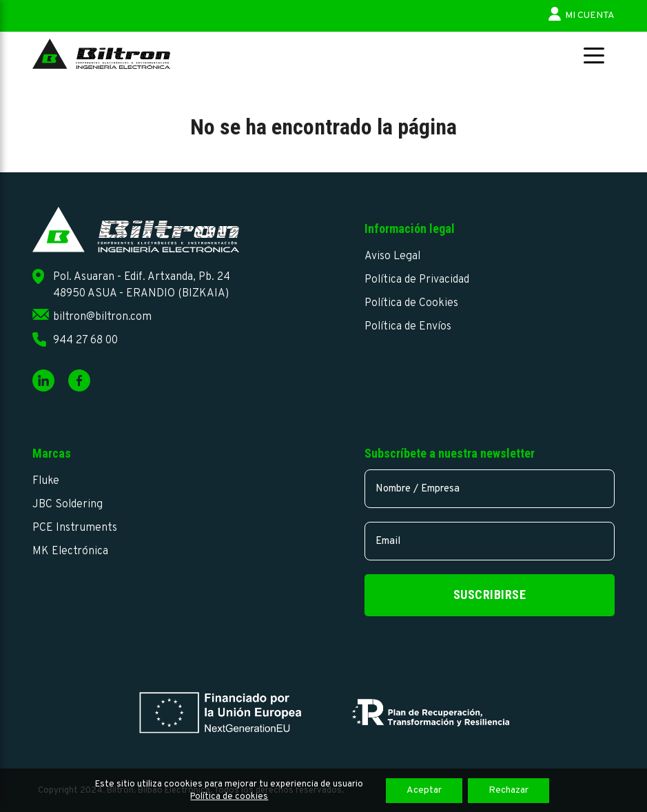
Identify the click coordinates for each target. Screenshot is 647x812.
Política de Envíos (408, 327)
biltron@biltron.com (102, 317)
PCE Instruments (75, 528)
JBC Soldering (68, 505)
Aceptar (424, 790)
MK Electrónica (70, 551)
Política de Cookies (411, 303)
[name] (490, 489)
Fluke (46, 481)
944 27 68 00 (85, 341)
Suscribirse (490, 595)
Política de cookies (229, 797)
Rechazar (509, 790)
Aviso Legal (392, 256)
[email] (490, 541)
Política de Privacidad (417, 280)
